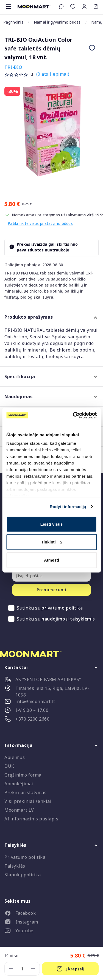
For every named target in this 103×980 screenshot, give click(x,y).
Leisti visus (52, 524)
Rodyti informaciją (68, 507)
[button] (84, 7)
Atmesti (51, 560)
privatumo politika (62, 608)
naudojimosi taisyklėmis (68, 619)
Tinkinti (52, 542)
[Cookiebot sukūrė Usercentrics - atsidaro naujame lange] (73, 415)
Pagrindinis (13, 22)
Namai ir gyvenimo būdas (57, 22)
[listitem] (51, 914)
